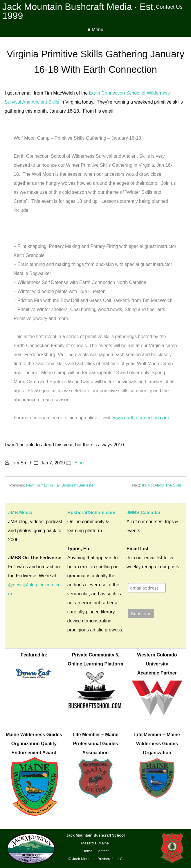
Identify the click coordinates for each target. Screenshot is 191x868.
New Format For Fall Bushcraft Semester (60, 485)
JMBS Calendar (144, 513)
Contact (102, 851)
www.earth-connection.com (141, 418)
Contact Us (169, 7)
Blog (79, 463)
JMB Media (20, 513)
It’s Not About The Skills (162, 485)
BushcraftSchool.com (91, 513)
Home (88, 851)
